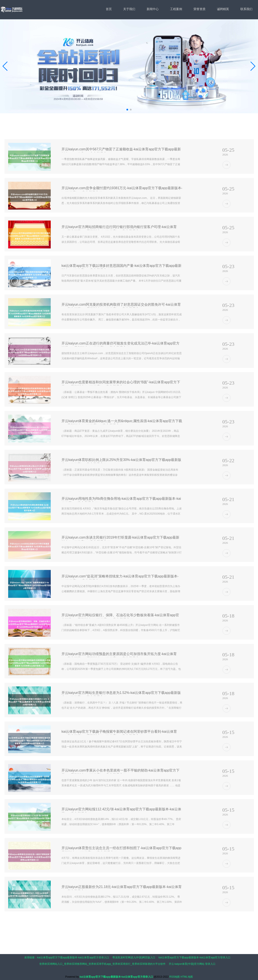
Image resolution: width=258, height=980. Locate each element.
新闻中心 (153, 9)
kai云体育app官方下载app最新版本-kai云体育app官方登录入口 (73, 957)
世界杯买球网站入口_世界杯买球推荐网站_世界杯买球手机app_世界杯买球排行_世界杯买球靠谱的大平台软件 (102, 964)
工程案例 (176, 9)
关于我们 (129, 9)
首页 (109, 9)
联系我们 (246, 9)
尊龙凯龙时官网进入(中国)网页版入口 (134, 957)
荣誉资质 (200, 9)
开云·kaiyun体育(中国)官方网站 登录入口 (192, 964)
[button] (253, 66)
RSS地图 (175, 977)
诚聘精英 (223, 9)
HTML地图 (187, 977)
